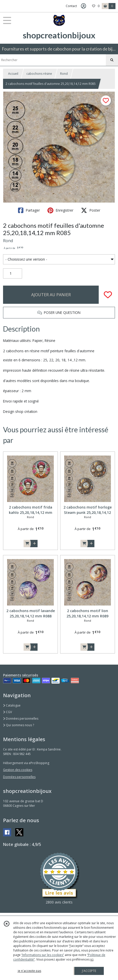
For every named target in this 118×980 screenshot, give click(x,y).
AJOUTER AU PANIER (51, 295)
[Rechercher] (112, 60)
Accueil (13, 74)
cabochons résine (39, 74)
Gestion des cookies (18, 770)
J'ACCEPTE (89, 971)
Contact (71, 6)
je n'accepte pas (29, 971)
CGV (7, 712)
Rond (64, 74)
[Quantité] (13, 273)
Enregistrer (60, 210)
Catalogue (12, 705)
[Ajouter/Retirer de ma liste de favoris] (108, 295)
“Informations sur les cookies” (43, 955)
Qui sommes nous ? (19, 725)
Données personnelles (21, 719)
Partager (29, 210)
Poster (91, 210)
